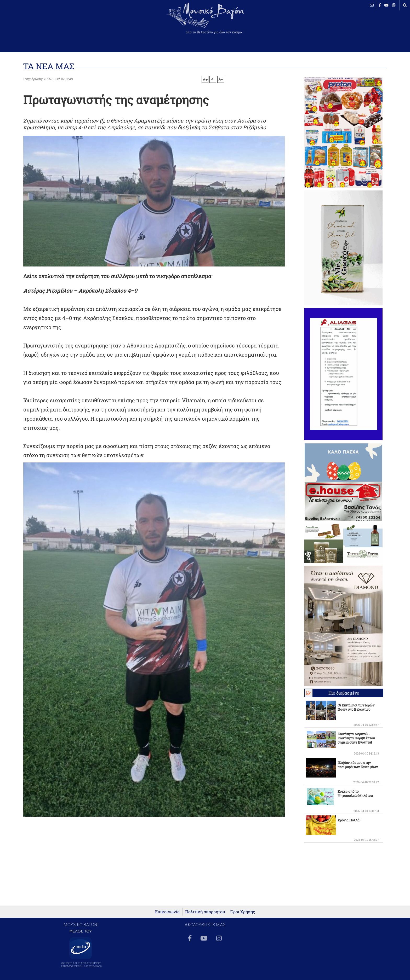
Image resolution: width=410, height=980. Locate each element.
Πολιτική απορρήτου (205, 912)
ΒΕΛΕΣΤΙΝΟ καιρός (32, 22)
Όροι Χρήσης (243, 912)
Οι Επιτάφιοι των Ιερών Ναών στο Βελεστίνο (356, 707)
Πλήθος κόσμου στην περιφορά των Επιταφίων (358, 765)
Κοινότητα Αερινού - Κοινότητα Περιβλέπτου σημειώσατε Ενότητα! (356, 738)
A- (213, 79)
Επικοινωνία (167, 912)
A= (221, 79)
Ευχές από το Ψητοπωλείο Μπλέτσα (355, 793)
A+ (205, 79)
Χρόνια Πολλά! (349, 820)
